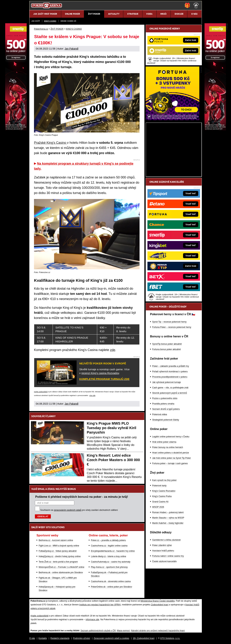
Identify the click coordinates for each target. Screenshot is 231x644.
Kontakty (43, 638)
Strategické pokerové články (166, 420)
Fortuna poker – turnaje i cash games (170, 463)
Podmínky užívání (82, 638)
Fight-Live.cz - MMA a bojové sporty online (59, 546)
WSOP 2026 (158, 507)
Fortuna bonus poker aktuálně (166, 349)
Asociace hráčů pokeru (163, 551)
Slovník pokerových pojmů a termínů (170, 393)
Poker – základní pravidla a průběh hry (171, 366)
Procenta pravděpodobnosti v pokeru (170, 377)
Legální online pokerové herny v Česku (171, 437)
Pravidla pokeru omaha (163, 404)
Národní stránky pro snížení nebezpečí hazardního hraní (158, 631)
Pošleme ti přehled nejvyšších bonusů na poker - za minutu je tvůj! (82, 497)
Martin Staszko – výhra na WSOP (168, 518)
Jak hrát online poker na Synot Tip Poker (172, 458)
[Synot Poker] (215, 130)
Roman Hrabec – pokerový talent (168, 512)
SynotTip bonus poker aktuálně (167, 344)
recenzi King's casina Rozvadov (100, 373)
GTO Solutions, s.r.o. (170, 638)
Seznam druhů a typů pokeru (166, 409)
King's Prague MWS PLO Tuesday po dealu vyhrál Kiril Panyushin (111, 428)
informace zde (92, 620)
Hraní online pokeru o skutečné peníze (171, 453)
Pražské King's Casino (51, 143)
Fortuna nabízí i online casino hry (168, 556)
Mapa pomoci (123, 631)
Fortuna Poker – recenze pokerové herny (172, 327)
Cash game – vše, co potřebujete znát (170, 388)
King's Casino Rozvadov (164, 491)
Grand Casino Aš (68, 21)
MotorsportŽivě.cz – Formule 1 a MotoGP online (61, 567)
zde (113, 350)
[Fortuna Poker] (172, 119)
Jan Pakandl (71, 49)
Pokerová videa (160, 414)
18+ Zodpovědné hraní (144, 638)
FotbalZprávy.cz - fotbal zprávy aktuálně (58, 551)
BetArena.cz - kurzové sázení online (56, 540)
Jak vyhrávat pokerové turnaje (167, 382)
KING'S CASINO (50, 21)
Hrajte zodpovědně (41, 392)
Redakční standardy (60, 638)
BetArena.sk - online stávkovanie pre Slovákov (61, 572)
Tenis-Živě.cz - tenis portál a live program (58, 562)
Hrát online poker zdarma (164, 442)
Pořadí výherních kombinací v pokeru (170, 372)
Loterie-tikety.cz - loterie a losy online (109, 556)
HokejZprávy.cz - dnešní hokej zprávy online (60, 556)
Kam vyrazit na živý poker (165, 480)
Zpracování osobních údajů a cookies (112, 638)
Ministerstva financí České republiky (158, 601)
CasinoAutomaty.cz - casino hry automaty (111, 562)
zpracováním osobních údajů (68, 510)
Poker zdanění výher (162, 545)
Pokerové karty (159, 486)
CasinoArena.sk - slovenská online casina (111, 581)
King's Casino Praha (162, 496)
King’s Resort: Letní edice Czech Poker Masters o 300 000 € (113, 460)
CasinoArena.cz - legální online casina (109, 546)
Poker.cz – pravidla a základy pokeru (108, 540)
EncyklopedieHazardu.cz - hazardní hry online (113, 551)
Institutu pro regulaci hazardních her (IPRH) (100, 605)
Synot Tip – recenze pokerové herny (169, 322)
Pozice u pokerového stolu (165, 398)
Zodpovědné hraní (160, 605)
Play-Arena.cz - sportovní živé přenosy (109, 567)
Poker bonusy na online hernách (168, 447)
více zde (92, 395)
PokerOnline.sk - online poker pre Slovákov (111, 587)
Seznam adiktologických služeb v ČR (98, 631)
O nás (32, 638)
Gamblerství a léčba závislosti (166, 540)
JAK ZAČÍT (36, 21)
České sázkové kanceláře (165, 561)
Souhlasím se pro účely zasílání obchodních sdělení (79, 510)
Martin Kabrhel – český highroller (168, 523)
